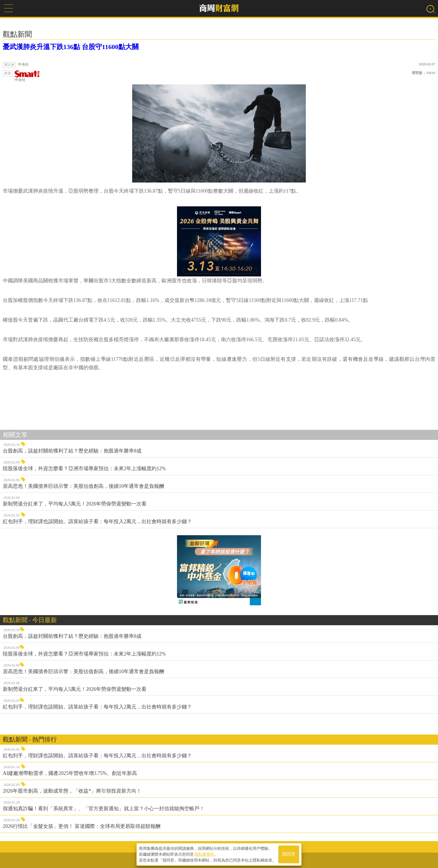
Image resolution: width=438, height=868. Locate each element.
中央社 (27, 76)
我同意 (289, 854)
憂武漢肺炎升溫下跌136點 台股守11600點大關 (71, 47)
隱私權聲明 (204, 854)
